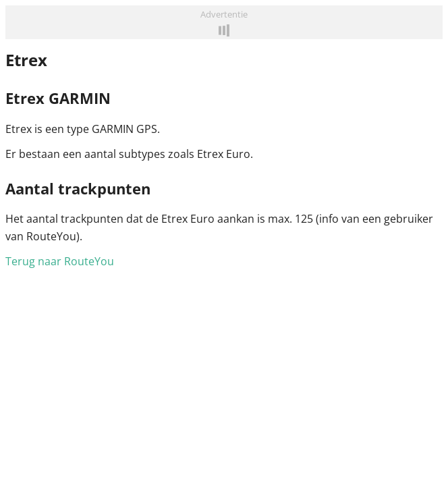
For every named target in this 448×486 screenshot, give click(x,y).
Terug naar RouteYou (60, 261)
